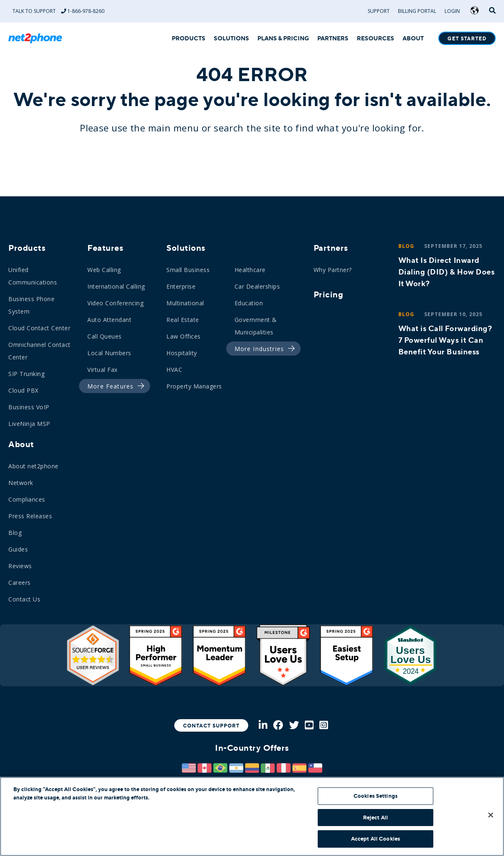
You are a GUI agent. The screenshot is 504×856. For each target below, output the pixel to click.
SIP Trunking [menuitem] (26, 374)
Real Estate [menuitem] (183, 320)
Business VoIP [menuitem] (29, 407)
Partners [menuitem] (331, 248)
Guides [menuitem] (18, 549)
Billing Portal (417, 11)
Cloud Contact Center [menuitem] (39, 328)
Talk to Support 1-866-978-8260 (58, 11)
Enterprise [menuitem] (181, 286)
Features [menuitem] (105, 248)
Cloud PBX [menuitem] (23, 390)
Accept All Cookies (376, 839)
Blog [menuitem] (15, 533)
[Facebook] (278, 726)
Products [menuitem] (27, 248)
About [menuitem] (21, 444)
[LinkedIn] (263, 726)
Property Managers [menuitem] (194, 386)
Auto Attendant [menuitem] (109, 320)
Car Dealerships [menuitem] (257, 286)
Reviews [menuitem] (20, 566)
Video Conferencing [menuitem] (115, 303)
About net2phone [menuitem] (33, 466)
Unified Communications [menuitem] (33, 276)
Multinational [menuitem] (185, 303)
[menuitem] (112, 386)
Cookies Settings (376, 796)
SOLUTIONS (231, 39)
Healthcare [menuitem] (250, 270)
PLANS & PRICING (283, 39)
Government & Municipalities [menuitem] (256, 326)
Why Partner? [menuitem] (333, 270)
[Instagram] (324, 726)
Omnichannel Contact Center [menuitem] (40, 351)
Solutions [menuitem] (186, 248)
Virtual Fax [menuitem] (103, 370)
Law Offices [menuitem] (184, 336)
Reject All (376, 818)
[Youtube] (309, 726)
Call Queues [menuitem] (105, 336)
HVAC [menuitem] (174, 370)
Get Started (467, 39)
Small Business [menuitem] (188, 270)
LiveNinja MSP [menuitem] (29, 424)
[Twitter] (294, 726)
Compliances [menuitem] (27, 499)
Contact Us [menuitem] (24, 599)
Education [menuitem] (249, 303)
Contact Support (211, 726)
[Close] (491, 815)
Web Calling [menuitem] (104, 270)
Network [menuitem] (21, 483)
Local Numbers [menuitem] (109, 353)
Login (452, 11)
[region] (252, 816)
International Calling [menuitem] (116, 286)
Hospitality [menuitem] (182, 353)
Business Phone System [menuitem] (31, 305)
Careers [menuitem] (20, 583)
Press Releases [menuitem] (30, 516)
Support (379, 11)
